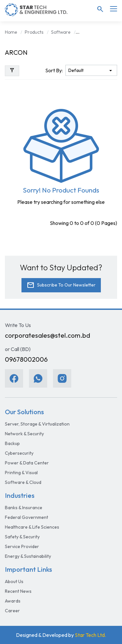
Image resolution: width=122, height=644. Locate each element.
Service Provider (22, 546)
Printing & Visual (21, 473)
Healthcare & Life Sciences (32, 527)
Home (11, 32)
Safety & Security (22, 537)
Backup (12, 443)
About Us (14, 581)
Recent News (18, 591)
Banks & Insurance (24, 508)
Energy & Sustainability (28, 556)
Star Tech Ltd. (90, 635)
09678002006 (26, 359)
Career (12, 611)
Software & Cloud (23, 482)
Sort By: (54, 70)
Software (61, 32)
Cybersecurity (19, 453)
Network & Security (24, 434)
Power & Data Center (27, 463)
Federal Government (27, 517)
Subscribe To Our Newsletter (61, 285)
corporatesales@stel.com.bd (47, 335)
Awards (13, 601)
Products (34, 32)
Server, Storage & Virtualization (37, 424)
